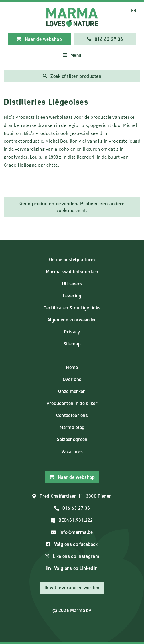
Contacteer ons (72, 415)
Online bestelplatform (72, 260)
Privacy (72, 332)
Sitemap (72, 344)
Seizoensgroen (72, 439)
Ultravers (72, 284)
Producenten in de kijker (72, 403)
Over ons (72, 379)
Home (72, 367)
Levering (72, 296)
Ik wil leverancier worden (72, 588)
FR (134, 10)
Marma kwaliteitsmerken (72, 272)
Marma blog (72, 427)
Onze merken (72, 391)
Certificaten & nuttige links (72, 308)
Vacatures (72, 451)
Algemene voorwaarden (72, 320)
